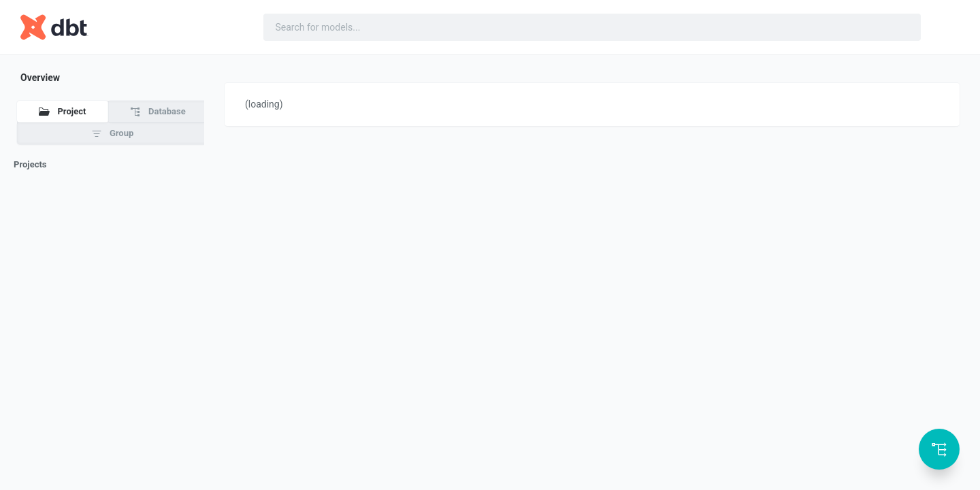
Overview (40, 78)
